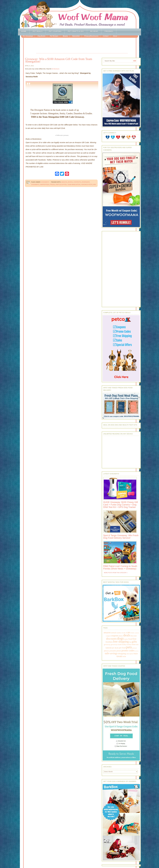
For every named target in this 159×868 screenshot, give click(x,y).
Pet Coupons (55, 31)
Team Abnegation (74, 185)
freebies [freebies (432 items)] (109, 642)
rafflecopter (61, 185)
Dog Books (41, 36)
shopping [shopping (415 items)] (122, 653)
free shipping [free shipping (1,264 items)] (121, 642)
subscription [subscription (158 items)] (130, 654)
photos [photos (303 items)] (106, 651)
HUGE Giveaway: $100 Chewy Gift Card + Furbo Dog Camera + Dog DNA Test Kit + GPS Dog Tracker (121, 505)
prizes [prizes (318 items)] (119, 651)
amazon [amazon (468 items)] (107, 633)
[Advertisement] (82, 46)
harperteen (45, 185)
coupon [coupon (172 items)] (108, 636)
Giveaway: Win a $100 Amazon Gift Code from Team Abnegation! (59, 60)
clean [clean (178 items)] (132, 633)
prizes (53, 185)
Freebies (109, 31)
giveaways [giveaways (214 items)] (114, 644)
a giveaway (62, 135)
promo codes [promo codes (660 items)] (128, 651)
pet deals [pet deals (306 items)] (115, 648)
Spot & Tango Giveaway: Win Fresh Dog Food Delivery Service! (121, 537)
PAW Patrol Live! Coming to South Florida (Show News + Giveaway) (120, 567)
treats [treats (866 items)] (119, 656)
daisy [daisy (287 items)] (121, 636)
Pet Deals (38, 31)
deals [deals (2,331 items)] (127, 635)
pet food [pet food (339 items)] (122, 648)
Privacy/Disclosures (91, 36)
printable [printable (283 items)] (113, 651)
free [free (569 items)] (135, 639)
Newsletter (76, 36)
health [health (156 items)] (120, 645)
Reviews (94, 31)
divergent (86, 182)
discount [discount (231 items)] (134, 636)
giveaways (35, 185)
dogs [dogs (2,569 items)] (120, 638)
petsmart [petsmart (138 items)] (135, 648)
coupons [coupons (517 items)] (115, 636)
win (94, 185)
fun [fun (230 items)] (130, 642)
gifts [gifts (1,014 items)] (134, 642)
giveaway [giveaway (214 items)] (107, 644)
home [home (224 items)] (134, 644)
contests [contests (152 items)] (137, 633)
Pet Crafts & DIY (76, 31)
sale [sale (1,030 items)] (107, 653)
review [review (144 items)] (137, 651)
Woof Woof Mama (79, 14)
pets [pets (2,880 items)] (129, 647)
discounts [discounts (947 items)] (111, 639)
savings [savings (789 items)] (114, 653)
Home (24, 31)
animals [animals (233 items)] (114, 633)
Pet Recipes (54, 36)
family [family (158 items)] (126, 639)
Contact (106, 36)
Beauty (65, 36)
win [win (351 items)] (124, 656)
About (115, 36)
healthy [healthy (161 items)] (124, 645)
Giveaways (45, 182)
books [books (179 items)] (124, 633)
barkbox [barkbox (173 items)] (119, 633)
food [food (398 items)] (130, 639)
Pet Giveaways (28, 36)
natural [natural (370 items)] (108, 648)
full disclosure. (56, 69)
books (70, 182)
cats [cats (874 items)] (128, 632)
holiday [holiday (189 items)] (129, 645)
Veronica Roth (87, 185)
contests (77, 182)
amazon (64, 182)
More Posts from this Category (115, 573)
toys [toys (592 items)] (136, 653)
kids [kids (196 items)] (137, 645)
